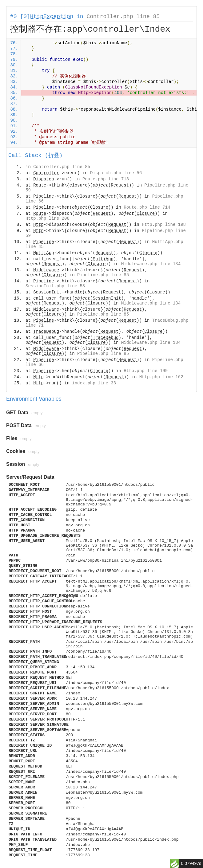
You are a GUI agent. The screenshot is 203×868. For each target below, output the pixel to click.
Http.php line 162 (161, 377)
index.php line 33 (94, 383)
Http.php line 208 (48, 218)
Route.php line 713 (106, 179)
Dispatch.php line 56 (116, 173)
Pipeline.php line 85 (103, 275)
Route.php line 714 (147, 207)
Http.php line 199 (146, 371)
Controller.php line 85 (123, 17)
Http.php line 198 (164, 225)
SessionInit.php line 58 (55, 286)
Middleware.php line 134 (151, 264)
